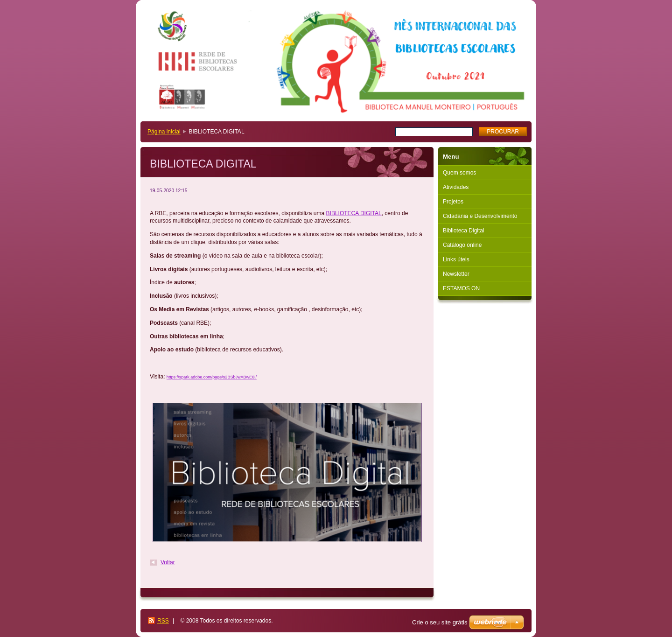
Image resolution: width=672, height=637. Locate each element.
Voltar (168, 562)
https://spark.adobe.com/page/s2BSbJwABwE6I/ (212, 377)
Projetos (453, 202)
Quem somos (459, 173)
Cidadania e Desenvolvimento (480, 216)
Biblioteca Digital (464, 231)
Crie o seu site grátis (440, 622)
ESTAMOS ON (461, 288)
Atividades (456, 187)
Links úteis (456, 259)
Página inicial (164, 132)
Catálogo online (462, 245)
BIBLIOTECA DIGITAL (354, 213)
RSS (163, 621)
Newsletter (456, 274)
